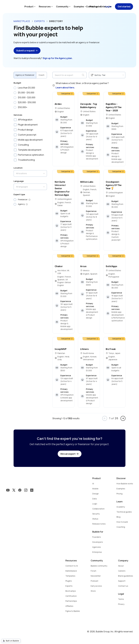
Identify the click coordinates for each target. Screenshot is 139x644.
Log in (108, 7)
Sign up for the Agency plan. (58, 58)
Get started (124, 7)
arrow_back (105, 418)
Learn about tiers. (65, 88)
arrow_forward (123, 418)
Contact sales (94, 7)
